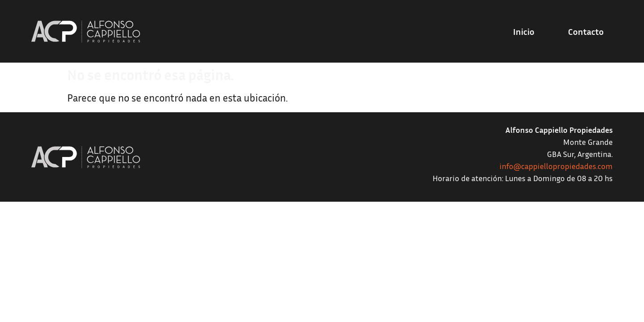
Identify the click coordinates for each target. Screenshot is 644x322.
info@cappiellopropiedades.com (556, 166)
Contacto (586, 31)
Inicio (524, 31)
